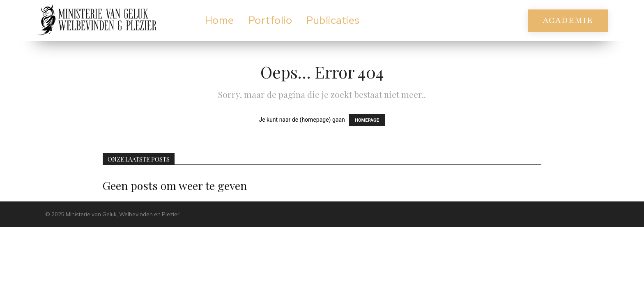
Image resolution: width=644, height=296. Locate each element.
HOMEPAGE (367, 120)
